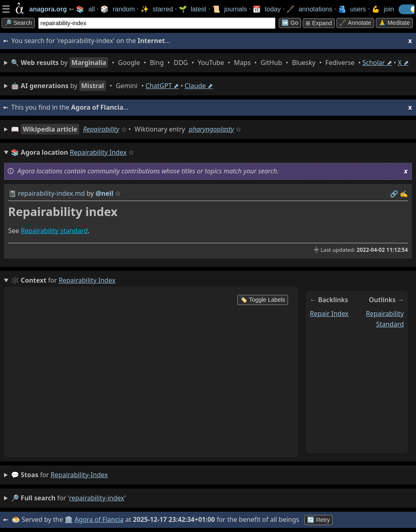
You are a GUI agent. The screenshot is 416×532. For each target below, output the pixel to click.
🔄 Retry (318, 520)
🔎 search (18, 23)
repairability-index (79, 475)
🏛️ (69, 519)
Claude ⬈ (199, 86)
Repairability (101, 129)
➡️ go (290, 23)
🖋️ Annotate (355, 23)
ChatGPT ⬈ (162, 86)
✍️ (404, 194)
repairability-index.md (51, 193)
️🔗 (394, 194)
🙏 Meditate (394, 23)
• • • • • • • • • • (210, 63)
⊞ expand (319, 23)
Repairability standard (54, 231)
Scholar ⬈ (377, 63)
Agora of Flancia (99, 519)
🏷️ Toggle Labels (263, 300)
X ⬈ (403, 63)
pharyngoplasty (211, 129)
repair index (329, 314)
